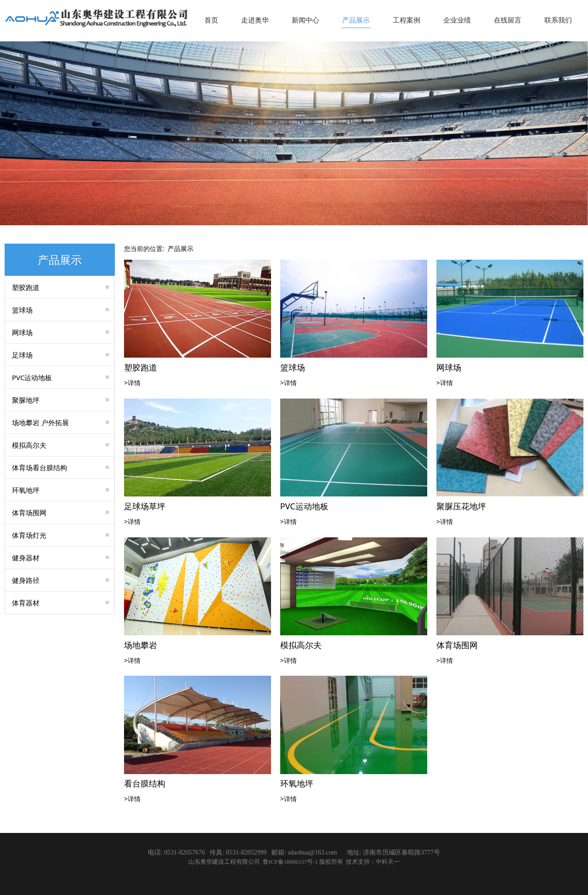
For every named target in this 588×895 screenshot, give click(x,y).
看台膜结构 (145, 783)
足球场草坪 (145, 506)
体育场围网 (29, 513)
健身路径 (26, 580)
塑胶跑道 (26, 287)
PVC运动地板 (32, 377)
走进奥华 (255, 20)
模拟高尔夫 (29, 445)
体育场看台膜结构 (40, 467)
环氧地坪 (26, 490)
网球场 (22, 332)
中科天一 (388, 862)
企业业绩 (457, 20)
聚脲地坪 (26, 400)
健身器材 (26, 558)
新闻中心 (305, 20)
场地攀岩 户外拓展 (40, 422)
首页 (211, 20)
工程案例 (407, 20)
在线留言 (508, 20)
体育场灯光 (29, 535)
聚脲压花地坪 (461, 506)
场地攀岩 (141, 645)
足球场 (22, 355)
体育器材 (26, 603)
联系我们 (558, 20)
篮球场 (22, 310)
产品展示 (356, 20)
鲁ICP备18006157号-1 (291, 862)
